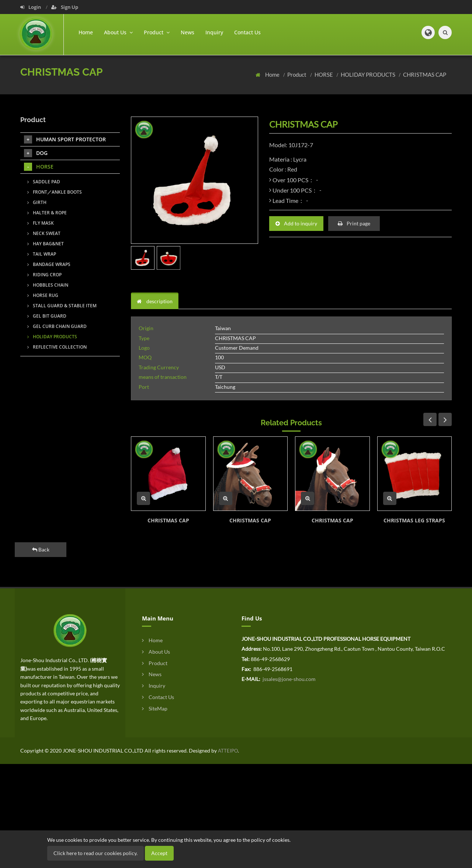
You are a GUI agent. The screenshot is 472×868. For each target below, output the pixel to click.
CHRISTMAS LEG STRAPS (414, 520)
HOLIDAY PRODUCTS (369, 75)
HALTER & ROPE (47, 213)
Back (41, 549)
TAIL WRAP (42, 254)
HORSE (324, 75)
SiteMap (155, 708)
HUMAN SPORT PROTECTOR (65, 139)
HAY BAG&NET (46, 244)
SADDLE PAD (44, 182)
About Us (156, 652)
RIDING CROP (44, 275)
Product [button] (157, 32)
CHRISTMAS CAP (425, 75)
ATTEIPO (227, 751)
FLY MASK (41, 223)
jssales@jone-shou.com (289, 679)
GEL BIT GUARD (47, 316)
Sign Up (65, 7)
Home (86, 32)
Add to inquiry (296, 223)
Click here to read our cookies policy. (96, 853)
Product (297, 75)
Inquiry (214, 32)
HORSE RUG (43, 295)
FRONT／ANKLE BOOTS (55, 192)
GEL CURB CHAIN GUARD (57, 326)
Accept (159, 853)
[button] (428, 32)
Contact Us (247, 32)
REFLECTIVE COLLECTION (57, 347)
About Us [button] (118, 32)
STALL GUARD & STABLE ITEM (62, 306)
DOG (36, 153)
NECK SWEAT (44, 233)
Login (31, 7)
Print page (354, 223)
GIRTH (37, 202)
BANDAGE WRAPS (49, 264)
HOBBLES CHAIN (48, 285)
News (188, 32)
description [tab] (155, 301)
